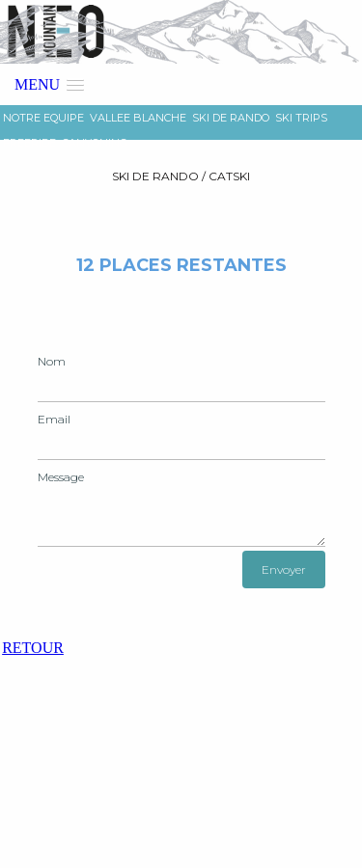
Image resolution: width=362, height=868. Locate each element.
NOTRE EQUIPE (43, 118)
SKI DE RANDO (231, 118)
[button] (49, 84)
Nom (52, 361)
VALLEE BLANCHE (138, 118)
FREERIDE (29, 143)
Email (54, 419)
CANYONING (95, 143)
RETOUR (33, 648)
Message (61, 477)
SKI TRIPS (301, 118)
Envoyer (284, 570)
